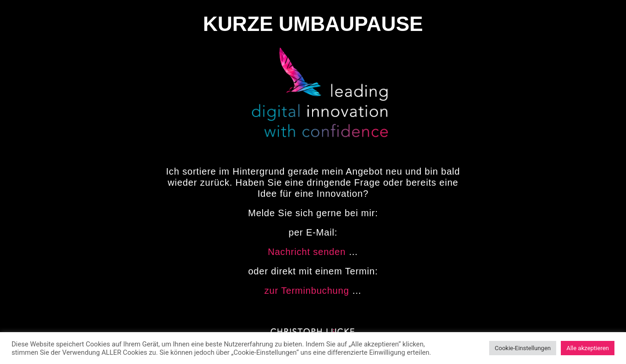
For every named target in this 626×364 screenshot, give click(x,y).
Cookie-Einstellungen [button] (523, 348)
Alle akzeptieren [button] (588, 348)
